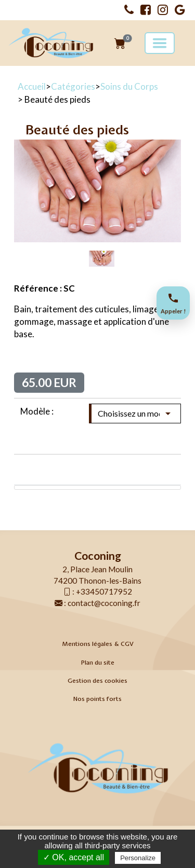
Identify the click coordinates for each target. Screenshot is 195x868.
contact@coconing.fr (104, 603)
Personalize (138, 858)
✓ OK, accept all (74, 857)
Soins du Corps (129, 86)
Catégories (73, 86)
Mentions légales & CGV (98, 644)
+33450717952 (104, 591)
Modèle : (37, 411)
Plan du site (98, 663)
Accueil (32, 86)
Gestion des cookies (97, 681)
